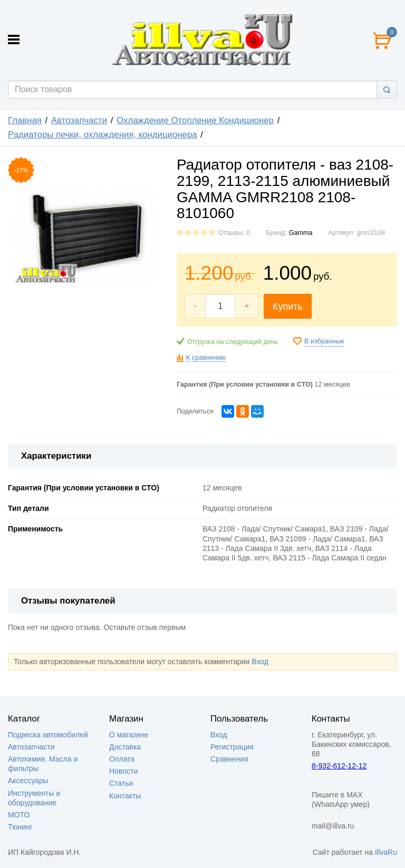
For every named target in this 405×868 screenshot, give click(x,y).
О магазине (129, 735)
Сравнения (229, 759)
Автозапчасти (79, 120)
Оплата (122, 759)
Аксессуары (28, 781)
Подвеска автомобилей (48, 735)
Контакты (125, 796)
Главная (25, 120)
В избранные (324, 341)
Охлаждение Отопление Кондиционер (195, 120)
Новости (123, 771)
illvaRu (386, 852)
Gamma (301, 233)
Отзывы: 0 (234, 233)
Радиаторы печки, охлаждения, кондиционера (103, 135)
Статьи (121, 783)
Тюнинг (20, 827)
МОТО (19, 815)
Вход (260, 662)
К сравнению (206, 358)
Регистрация (232, 747)
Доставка (125, 747)
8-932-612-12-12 (339, 766)
